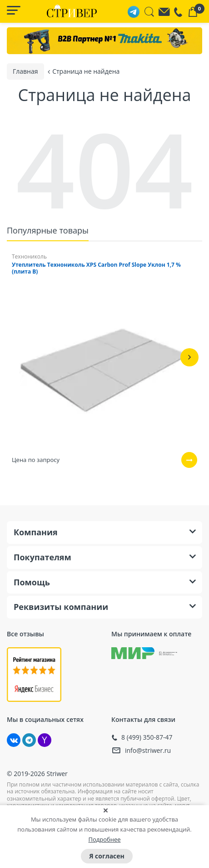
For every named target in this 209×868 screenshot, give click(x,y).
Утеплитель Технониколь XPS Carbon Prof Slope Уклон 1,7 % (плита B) (96, 267)
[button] (189, 356)
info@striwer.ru (148, 749)
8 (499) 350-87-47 (147, 736)
